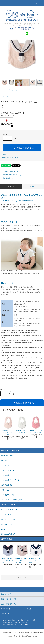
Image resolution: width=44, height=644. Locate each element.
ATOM (30, 625)
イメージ (33, 187)
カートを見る (27, 609)
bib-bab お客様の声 (8, 534)
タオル (18, 90)
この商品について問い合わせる (11, 175)
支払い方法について (14, 620)
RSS (27, 625)
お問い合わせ (5, 614)
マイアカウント (6, 609)
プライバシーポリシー (25, 622)
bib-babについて (7, 524)
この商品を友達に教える (9, 172)
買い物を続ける (6, 178)
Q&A (3, 529)
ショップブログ (19, 625)
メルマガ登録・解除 (8, 625)
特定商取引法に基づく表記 (11, 157)
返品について (7, 155)
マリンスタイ (11, 90)
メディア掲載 (6, 514)
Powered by (22, 636)
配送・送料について (26, 620)
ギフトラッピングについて (11, 519)
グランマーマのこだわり (10, 509)
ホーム (4, 90)
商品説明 (11, 187)
